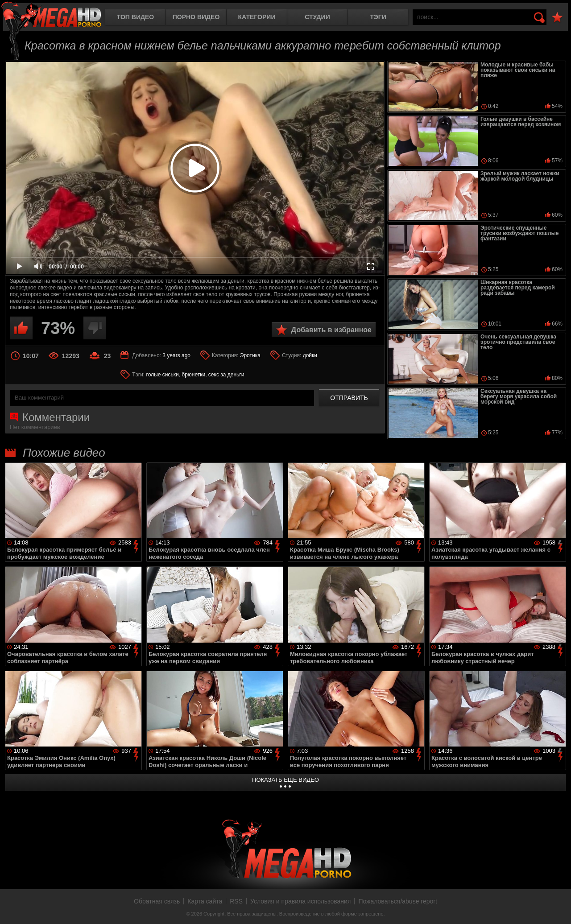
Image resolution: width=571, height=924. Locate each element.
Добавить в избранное (331, 330)
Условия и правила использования (300, 901)
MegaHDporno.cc (51, 15)
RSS (236, 901)
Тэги (378, 17)
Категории (257, 17)
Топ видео (135, 17)
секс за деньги (226, 375)
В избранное (557, 18)
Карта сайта (205, 901)
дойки (310, 355)
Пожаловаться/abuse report (398, 901)
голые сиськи (163, 375)
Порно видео (196, 17)
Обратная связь (157, 901)
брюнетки (193, 375)
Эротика (250, 355)
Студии (317, 17)
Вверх (558, 907)
